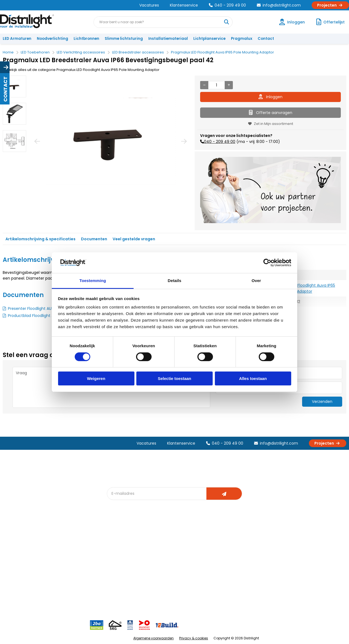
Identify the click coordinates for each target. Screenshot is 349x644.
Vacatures (149, 5)
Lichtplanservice (209, 39)
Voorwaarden (70, 569)
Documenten (94, 239)
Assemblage (226, 542)
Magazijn (223, 560)
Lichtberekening (177, 551)
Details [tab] (174, 281)
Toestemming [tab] (93, 281)
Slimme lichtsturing (124, 39)
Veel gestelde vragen (134, 239)
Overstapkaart (123, 578)
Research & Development (238, 578)
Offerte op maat (124, 560)
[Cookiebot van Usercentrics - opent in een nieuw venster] (267, 263)
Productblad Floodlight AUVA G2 (38, 316)
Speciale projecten (180, 578)
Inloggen (270, 97)
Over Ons (66, 542)
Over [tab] (256, 281)
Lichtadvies (172, 542)
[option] (14, 86)
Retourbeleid (17, 593)
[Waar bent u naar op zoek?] (227, 22)
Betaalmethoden (21, 569)
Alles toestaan (253, 378)
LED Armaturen (17, 39)
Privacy (64, 587)
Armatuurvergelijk (178, 569)
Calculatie (224, 551)
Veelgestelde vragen (77, 596)
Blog (114, 542)
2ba (114, 605)
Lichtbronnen (86, 39)
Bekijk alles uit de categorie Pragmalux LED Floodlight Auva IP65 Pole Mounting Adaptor (81, 70)
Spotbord (119, 587)
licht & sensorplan (178, 560)
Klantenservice (184, 5)
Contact (266, 39)
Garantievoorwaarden (25, 560)
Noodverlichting (52, 39)
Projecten (330, 5)
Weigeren (96, 378)
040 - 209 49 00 (227, 5)
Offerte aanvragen (271, 113)
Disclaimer (67, 578)
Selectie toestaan (175, 378)
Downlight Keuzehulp (129, 596)
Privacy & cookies (194, 638)
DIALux (116, 551)
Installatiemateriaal (168, 39)
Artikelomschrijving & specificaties (40, 239)
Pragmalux (242, 39)
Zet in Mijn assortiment (271, 124)
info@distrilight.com (279, 5)
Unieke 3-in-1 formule (77, 551)
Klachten (13, 551)
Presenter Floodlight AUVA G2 (35, 308)
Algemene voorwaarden (154, 638)
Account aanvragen (23, 542)
